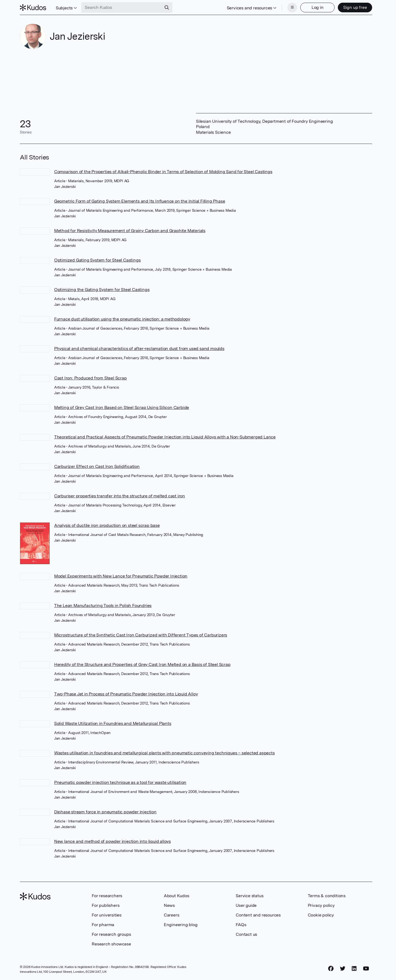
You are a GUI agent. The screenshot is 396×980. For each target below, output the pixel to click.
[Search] (167, 8)
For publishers (106, 905)
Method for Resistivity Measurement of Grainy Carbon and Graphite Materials (130, 231)
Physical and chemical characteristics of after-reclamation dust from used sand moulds (139, 349)
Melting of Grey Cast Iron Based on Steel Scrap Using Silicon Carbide (122, 407)
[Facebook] (331, 968)
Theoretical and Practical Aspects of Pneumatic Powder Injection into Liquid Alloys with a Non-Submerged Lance (165, 437)
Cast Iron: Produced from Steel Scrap (90, 378)
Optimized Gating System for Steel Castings (97, 260)
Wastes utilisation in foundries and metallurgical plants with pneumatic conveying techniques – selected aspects (164, 753)
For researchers (107, 896)
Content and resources (258, 915)
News (169, 905)
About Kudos (177, 896)
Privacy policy (321, 905)
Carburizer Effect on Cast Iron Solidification (97, 466)
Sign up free (355, 7)
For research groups (111, 934)
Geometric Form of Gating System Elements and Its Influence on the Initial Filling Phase (140, 201)
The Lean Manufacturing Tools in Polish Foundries (103, 605)
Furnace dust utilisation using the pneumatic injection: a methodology (122, 319)
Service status (249, 896)
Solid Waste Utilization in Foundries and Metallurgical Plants (113, 723)
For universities (107, 915)
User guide (246, 905)
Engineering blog (181, 925)
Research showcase (111, 944)
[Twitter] (343, 968)
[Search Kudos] (121, 8)
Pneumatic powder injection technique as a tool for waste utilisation (120, 782)
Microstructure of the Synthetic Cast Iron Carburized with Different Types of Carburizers (141, 635)
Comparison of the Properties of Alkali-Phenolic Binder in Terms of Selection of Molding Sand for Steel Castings (163, 172)
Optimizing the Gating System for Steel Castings (102, 290)
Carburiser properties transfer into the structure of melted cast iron (120, 496)
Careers (172, 915)
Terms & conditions (327, 896)
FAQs (241, 925)
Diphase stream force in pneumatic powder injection (105, 812)
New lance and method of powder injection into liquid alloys (112, 841)
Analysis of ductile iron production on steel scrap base (107, 525)
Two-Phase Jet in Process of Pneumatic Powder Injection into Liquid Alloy (126, 694)
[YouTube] (366, 968)
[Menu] (292, 8)
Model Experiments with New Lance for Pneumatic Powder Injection (121, 576)
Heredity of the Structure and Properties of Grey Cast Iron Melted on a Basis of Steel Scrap (142, 664)
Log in (318, 7)
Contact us (246, 934)
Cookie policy (321, 915)
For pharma (103, 925)
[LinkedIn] (354, 968)
